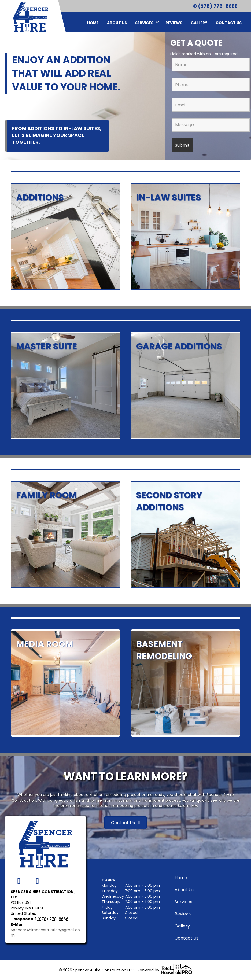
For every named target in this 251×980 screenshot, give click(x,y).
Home (93, 23)
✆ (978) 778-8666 (215, 6)
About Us (117, 23)
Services (144, 23)
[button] (157, 22)
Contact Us (229, 23)
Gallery (199, 23)
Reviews (174, 23)
